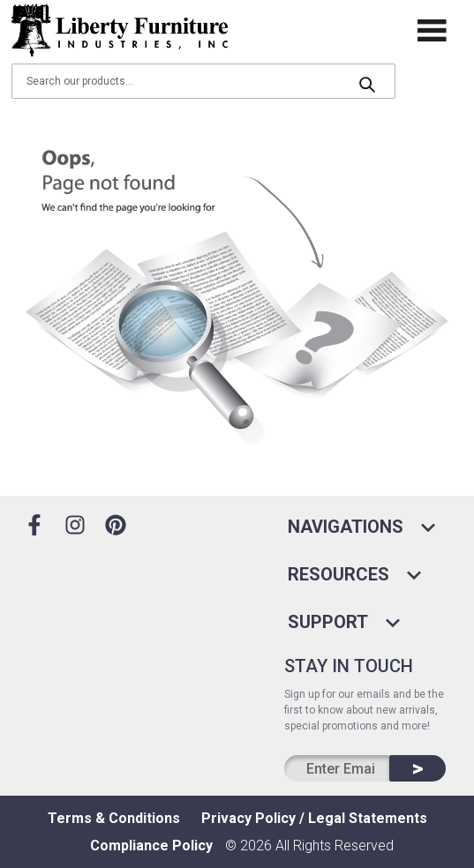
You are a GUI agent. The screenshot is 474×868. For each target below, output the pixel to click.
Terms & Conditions (114, 818)
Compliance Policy (151, 846)
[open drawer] (433, 30)
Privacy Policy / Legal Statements (314, 818)
